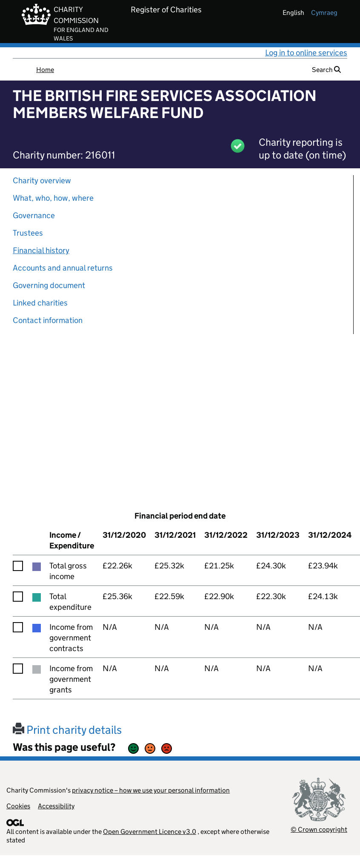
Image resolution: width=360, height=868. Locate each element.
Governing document (49, 285)
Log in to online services (306, 53)
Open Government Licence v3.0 (150, 832)
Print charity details (67, 730)
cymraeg (324, 13)
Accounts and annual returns (63, 268)
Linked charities (40, 303)
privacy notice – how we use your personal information (151, 790)
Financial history (41, 250)
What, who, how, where (53, 198)
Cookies (18, 806)
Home (45, 70)
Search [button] (326, 70)
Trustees (28, 233)
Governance (34, 215)
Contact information (48, 320)
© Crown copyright (319, 829)
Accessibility (56, 806)
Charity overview (42, 180)
